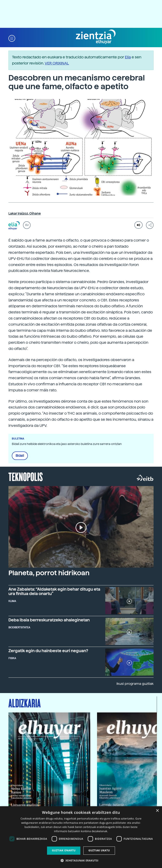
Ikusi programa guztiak (135, 684)
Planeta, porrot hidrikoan (49, 573)
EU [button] (27, 225)
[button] (12, 38)
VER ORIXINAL (57, 63)
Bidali (20, 456)
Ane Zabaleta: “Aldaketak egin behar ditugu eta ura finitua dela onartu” (54, 591)
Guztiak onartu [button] (64, 850)
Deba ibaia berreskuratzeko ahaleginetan (49, 620)
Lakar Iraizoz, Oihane (25, 214)
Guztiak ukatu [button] (99, 850)
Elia (128, 57)
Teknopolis (26, 476)
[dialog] (81, 837)
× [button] (157, 811)
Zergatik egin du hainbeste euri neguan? (48, 651)
